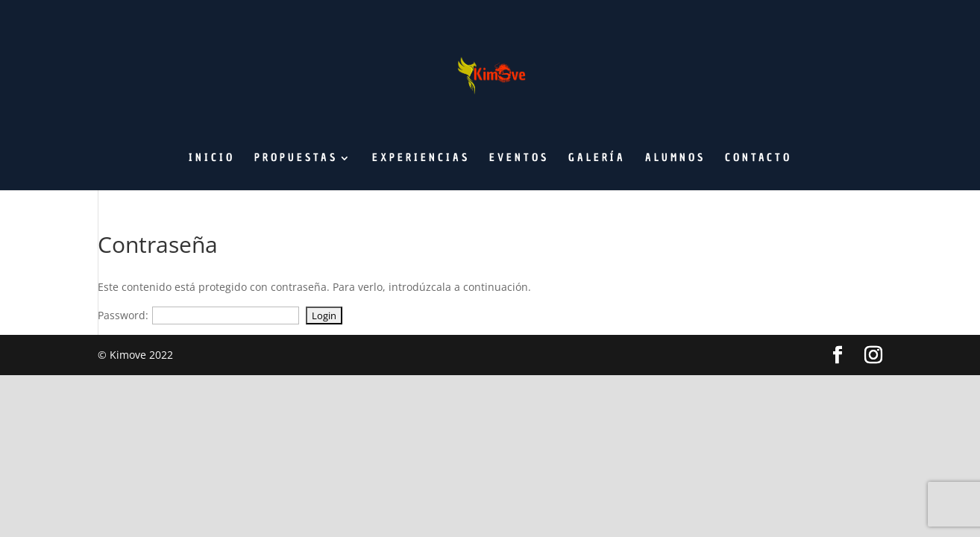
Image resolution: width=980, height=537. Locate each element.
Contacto (758, 159)
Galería (597, 159)
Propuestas (296, 159)
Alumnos (675, 159)
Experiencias (421, 159)
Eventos (519, 159)
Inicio (212, 159)
